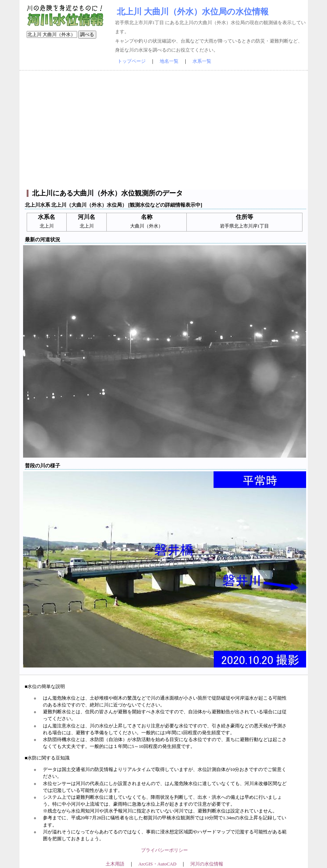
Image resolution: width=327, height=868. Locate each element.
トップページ (132, 61)
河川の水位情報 (207, 864)
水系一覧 (202, 61)
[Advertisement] (164, 130)
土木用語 (115, 864)
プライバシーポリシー (164, 850)
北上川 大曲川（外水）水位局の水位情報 (193, 12)
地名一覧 (169, 61)
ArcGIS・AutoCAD (157, 864)
